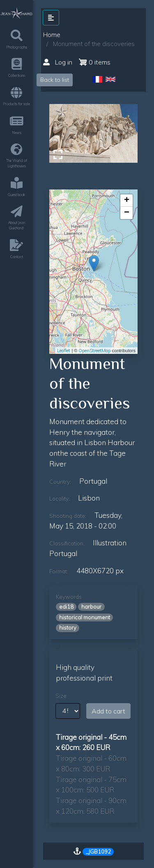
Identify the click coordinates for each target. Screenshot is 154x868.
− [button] (127, 213)
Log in (58, 62)
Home (52, 35)
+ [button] (127, 201)
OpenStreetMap (94, 351)
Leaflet (64, 351)
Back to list (55, 80)
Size (61, 696)
